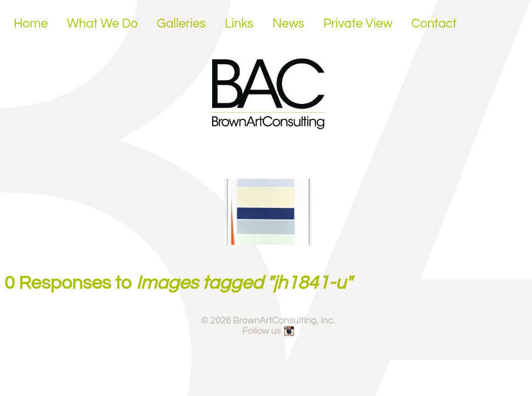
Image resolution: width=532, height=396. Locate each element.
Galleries (181, 24)
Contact (434, 24)
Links (239, 24)
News (289, 24)
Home (31, 24)
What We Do (102, 24)
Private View (358, 24)
